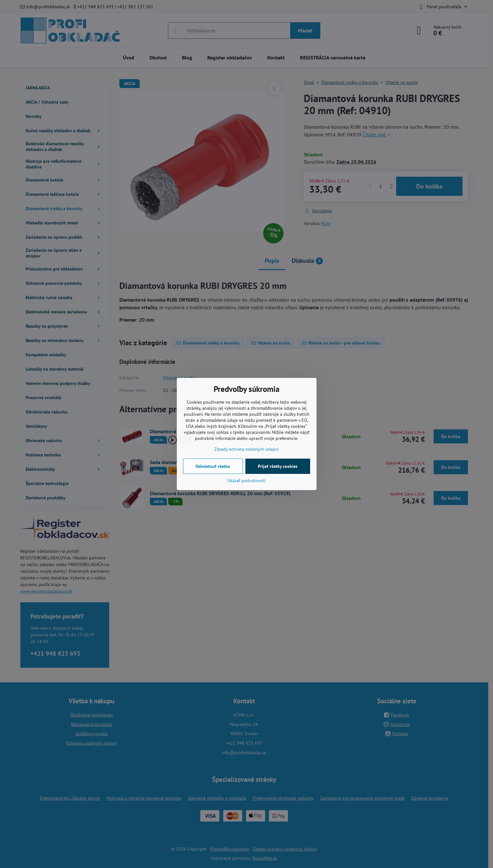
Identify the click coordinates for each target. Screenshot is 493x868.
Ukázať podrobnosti (246, 481)
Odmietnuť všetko (213, 466)
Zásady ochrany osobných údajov (246, 449)
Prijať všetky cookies (278, 466)
